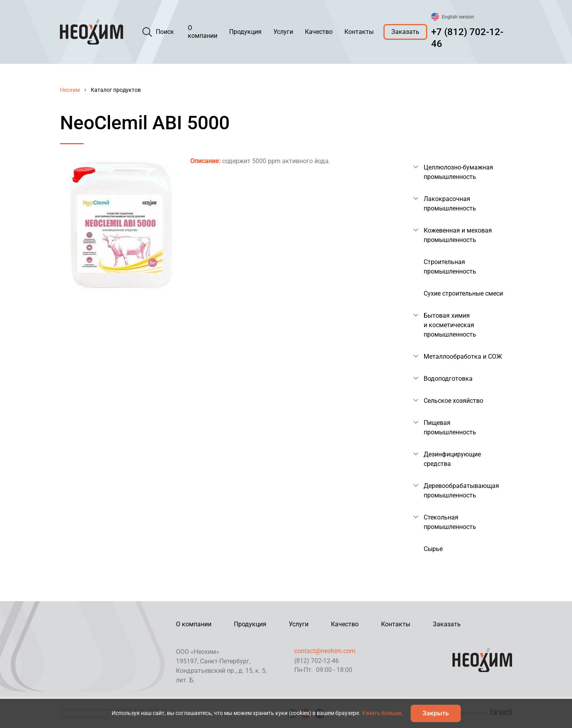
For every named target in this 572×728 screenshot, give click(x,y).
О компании (203, 32)
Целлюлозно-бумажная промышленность (458, 172)
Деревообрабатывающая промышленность (461, 491)
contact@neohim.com (325, 651)
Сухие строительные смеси (463, 293)
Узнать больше (381, 713)
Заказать (405, 32)
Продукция (245, 32)
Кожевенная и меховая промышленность (458, 235)
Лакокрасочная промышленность (450, 204)
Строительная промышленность (450, 267)
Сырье (433, 549)
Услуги (283, 32)
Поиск (165, 32)
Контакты (359, 32)
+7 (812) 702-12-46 (467, 38)
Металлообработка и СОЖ (463, 357)
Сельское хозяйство (453, 401)
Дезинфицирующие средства (452, 459)
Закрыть (436, 713)
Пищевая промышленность (450, 427)
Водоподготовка (448, 379)
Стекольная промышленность (450, 522)
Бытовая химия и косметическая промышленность (450, 325)
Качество (319, 32)
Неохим (70, 90)
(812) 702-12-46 (317, 661)
